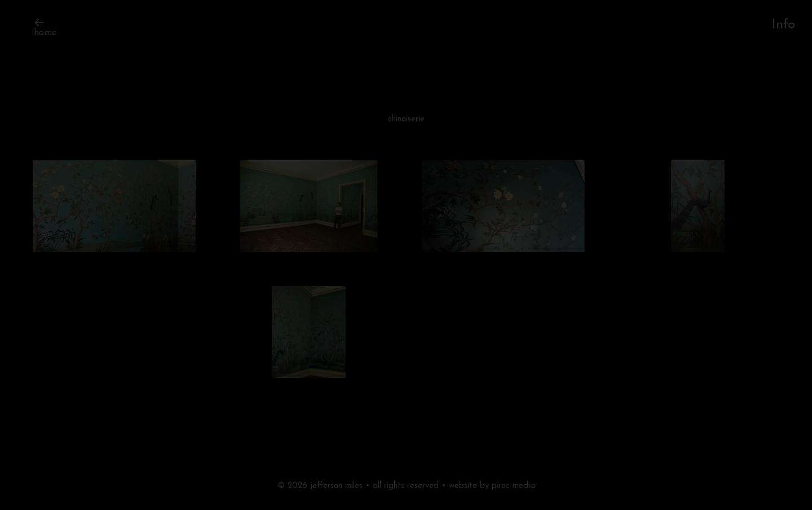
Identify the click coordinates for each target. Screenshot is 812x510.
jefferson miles (336, 486)
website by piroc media (492, 486)
